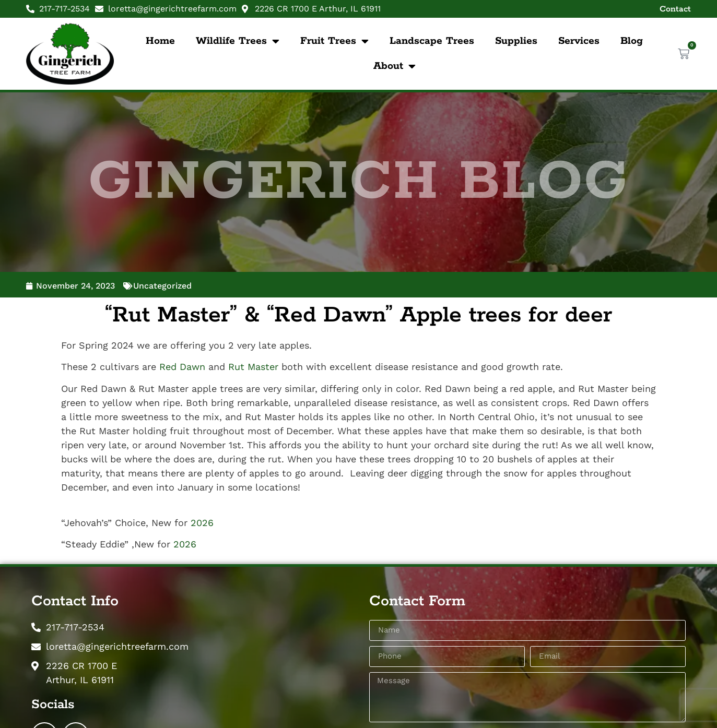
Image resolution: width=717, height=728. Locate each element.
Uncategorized (162, 286)
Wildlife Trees (238, 41)
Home (160, 41)
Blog (632, 41)
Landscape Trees (432, 41)
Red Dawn (182, 367)
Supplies (516, 41)
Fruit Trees (334, 41)
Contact (675, 9)
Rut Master (253, 367)
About (395, 66)
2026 (202, 523)
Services (579, 41)
